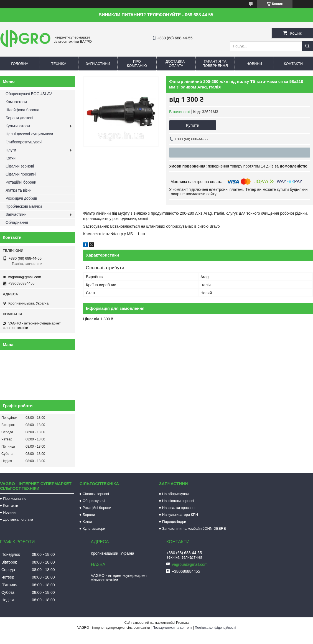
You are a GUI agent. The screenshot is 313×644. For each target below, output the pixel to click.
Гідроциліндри (174, 522)
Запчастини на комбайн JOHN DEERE (194, 528)
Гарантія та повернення (215, 64)
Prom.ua (182, 623)
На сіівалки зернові (178, 501)
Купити (193, 125)
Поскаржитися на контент (172, 628)
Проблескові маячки (24, 206)
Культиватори (18, 126)
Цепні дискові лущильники (29, 134)
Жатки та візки (19, 190)
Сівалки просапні (21, 174)
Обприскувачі (94, 501)
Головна (20, 64)
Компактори (16, 102)
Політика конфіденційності (215, 628)
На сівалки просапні (179, 508)
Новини (254, 64)
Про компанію (137, 64)
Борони (89, 515)
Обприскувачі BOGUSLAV (29, 94)
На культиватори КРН (180, 515)
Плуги (11, 150)
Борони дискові (19, 118)
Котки (11, 158)
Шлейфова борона (22, 110)
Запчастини (98, 64)
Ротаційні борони (21, 182)
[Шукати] (307, 46)
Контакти (293, 64)
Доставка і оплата (176, 64)
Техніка (59, 64)
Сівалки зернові (20, 166)
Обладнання (17, 222)
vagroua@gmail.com (25, 277)
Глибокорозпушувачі (24, 142)
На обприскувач (175, 494)
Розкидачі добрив (21, 198)
